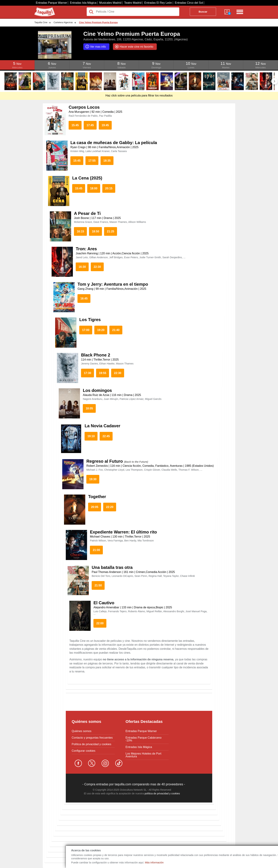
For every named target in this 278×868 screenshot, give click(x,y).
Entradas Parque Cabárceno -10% (144, 739)
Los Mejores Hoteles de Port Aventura (143, 755)
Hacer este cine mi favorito (134, 47)
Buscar (203, 12)
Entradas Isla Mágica (83, 3)
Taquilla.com (42, 9)
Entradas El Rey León (158, 3)
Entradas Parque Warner (51, 3)
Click (17, 62)
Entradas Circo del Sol (189, 3)
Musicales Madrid (110, 3)
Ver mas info (95, 47)
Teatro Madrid (133, 3)
